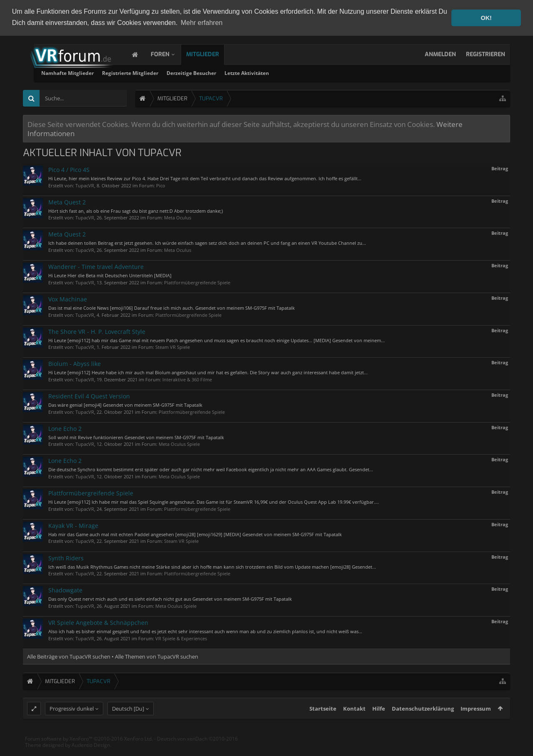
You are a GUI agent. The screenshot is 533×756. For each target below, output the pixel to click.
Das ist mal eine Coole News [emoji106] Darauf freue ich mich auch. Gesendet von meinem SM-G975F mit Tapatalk (172, 307)
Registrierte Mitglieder (232, 72)
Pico (161, 185)
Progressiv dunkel (72, 723)
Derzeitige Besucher (293, 72)
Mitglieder (211, 53)
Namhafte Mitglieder (169, 72)
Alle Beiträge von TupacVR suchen (69, 656)
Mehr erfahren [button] (202, 23)
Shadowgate (65, 589)
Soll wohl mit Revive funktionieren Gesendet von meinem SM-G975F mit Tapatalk (136, 436)
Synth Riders (66, 557)
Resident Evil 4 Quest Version (89, 395)
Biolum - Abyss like (75, 363)
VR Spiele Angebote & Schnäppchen (98, 622)
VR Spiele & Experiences (181, 638)
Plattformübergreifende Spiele (197, 282)
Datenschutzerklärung (423, 723)
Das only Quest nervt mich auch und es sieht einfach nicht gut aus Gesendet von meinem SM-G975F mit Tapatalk (170, 598)
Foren (168, 53)
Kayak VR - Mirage (73, 525)
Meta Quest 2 (67, 201)
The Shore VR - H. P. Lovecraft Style (97, 331)
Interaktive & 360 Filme (187, 379)
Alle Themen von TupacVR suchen (157, 656)
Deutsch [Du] (128, 723)
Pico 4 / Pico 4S (69, 169)
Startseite (323, 723)
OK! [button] (486, 18)
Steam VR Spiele (173, 346)
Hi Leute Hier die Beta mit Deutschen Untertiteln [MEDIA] (110, 275)
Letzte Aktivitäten (348, 72)
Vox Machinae (68, 298)
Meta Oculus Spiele (179, 444)
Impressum (476, 723)
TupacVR (85, 185)
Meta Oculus (178, 217)
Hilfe (379, 723)
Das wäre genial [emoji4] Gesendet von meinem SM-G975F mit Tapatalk (125, 404)
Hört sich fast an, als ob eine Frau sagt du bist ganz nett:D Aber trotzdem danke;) (136, 210)
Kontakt (354, 723)
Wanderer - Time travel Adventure (96, 266)
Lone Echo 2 (65, 428)
